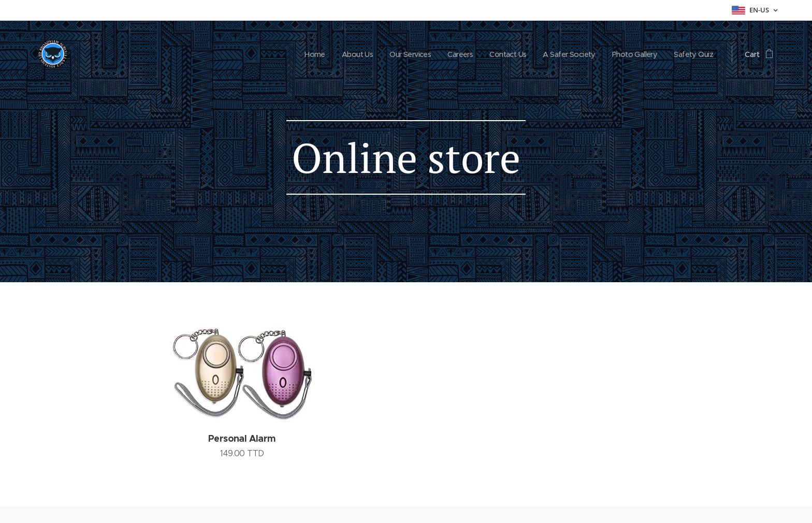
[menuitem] (294, 54)
